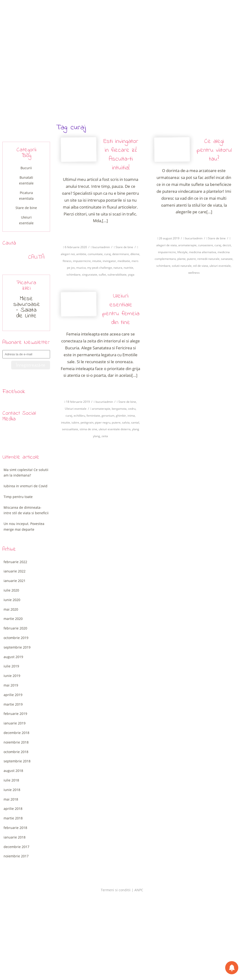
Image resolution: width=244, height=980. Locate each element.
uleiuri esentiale (220, 266)
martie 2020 (13, 619)
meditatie (124, 261)
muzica (81, 268)
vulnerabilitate (117, 275)
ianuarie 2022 (15, 571)
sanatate (227, 259)
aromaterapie (187, 245)
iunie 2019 (12, 676)
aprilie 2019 (13, 695)
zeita (105, 436)
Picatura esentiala (26, 196)
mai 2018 (11, 799)
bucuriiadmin (101, 247)
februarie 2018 (15, 828)
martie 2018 (13, 818)
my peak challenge (100, 268)
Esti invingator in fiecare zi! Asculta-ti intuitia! (121, 155)
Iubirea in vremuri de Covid (25, 486)
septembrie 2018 (17, 761)
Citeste (100, 233)
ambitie (81, 254)
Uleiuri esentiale (76, 409)
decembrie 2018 (16, 733)
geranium (108, 416)
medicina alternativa (203, 252)
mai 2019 (11, 685)
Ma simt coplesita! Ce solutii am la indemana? (26, 473)
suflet (102, 275)
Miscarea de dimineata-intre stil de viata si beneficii (26, 510)
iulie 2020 (11, 590)
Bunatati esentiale (26, 180)
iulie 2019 (11, 666)
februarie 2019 (15, 714)
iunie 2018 (12, 790)
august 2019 (13, 657)
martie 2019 (13, 704)
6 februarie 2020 (76, 247)
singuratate (90, 275)
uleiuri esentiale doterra (115, 429)
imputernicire (82, 261)
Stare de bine (124, 247)
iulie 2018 (11, 780)
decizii (227, 245)
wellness (194, 273)
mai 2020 (11, 609)
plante (181, 259)
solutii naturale (182, 266)
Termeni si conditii (116, 890)
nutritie (128, 268)
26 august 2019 (169, 238)
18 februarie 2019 (78, 402)
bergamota (119, 409)
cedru (132, 409)
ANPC (139, 890)
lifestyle (182, 252)
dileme (135, 254)
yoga (131, 275)
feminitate (93, 416)
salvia (126, 422)
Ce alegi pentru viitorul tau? (214, 150)
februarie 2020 (15, 628)
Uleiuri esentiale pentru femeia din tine (121, 309)
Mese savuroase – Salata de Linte (27, 307)
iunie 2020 (12, 600)
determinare (121, 254)
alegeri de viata (167, 245)
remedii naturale (208, 259)
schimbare (74, 275)
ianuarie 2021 (15, 581)
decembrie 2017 (16, 847)
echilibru (79, 416)
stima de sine (88, 429)
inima (131, 416)
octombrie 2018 (16, 752)
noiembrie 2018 (16, 742)
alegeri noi (68, 254)
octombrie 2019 (16, 638)
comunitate (95, 254)
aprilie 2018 (13, 809)
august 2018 (13, 771)
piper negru (103, 422)
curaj (107, 254)
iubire (75, 422)
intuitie (97, 261)
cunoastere (206, 245)
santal (135, 422)
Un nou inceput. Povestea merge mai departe (24, 527)
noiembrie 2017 (16, 856)
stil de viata (201, 266)
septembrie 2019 (17, 647)
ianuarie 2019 (15, 723)
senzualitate (70, 429)
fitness (67, 261)
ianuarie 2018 (15, 837)
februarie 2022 (15, 562)
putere (191, 259)
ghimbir (121, 416)
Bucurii (26, 168)
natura (118, 268)
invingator (109, 261)
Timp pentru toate (18, 497)
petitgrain (87, 422)
